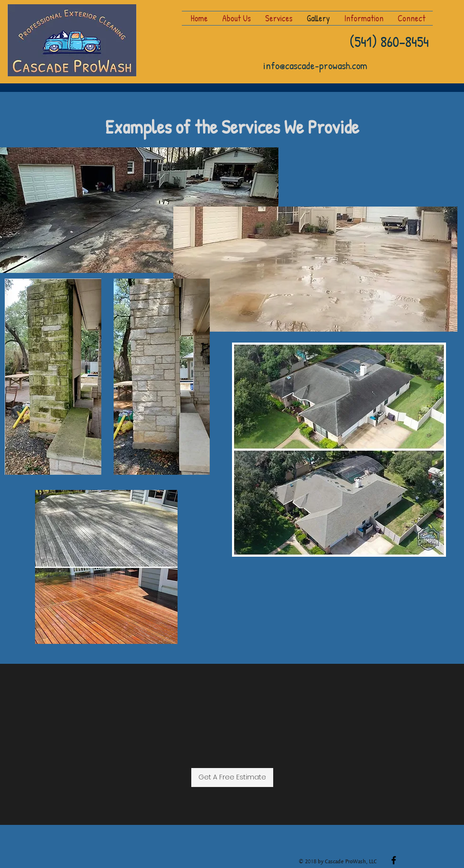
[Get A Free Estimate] (232, 778)
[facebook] (394, 860)
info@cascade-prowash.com (315, 65)
